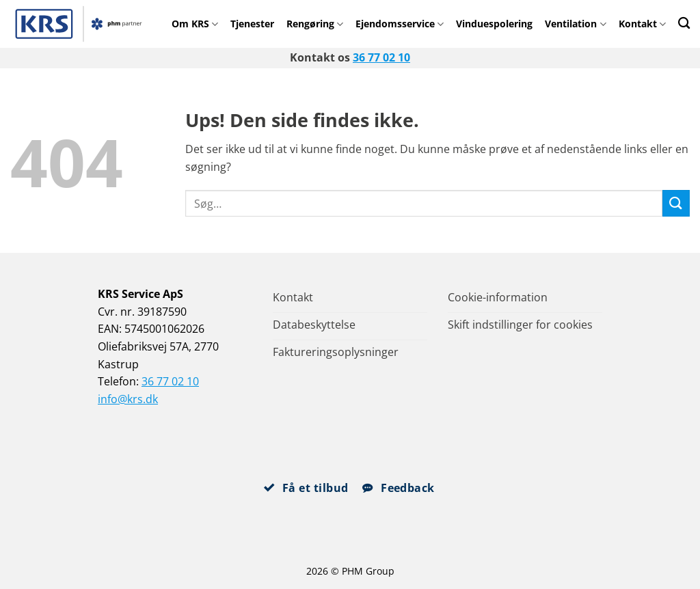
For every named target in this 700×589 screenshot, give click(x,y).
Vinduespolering (494, 24)
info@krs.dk (128, 399)
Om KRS (195, 24)
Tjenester (252, 24)
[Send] (676, 203)
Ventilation (575, 24)
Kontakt (642, 24)
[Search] (684, 23)
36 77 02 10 (381, 57)
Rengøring (315, 24)
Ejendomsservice (400, 24)
